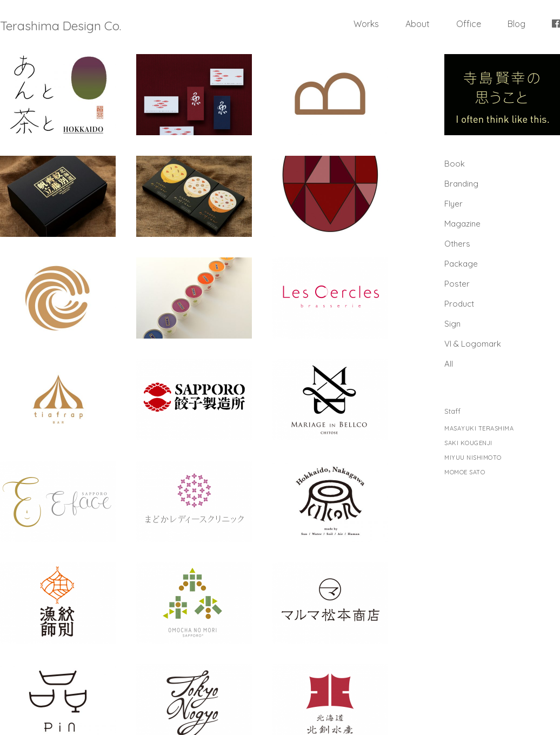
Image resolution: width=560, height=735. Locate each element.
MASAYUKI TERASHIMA (479, 429)
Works (366, 24)
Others (457, 244)
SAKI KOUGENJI (468, 443)
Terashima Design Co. (61, 26)
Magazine (462, 224)
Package (461, 264)
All (449, 364)
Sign (452, 324)
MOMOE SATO (465, 472)
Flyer (454, 204)
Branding (461, 184)
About (418, 24)
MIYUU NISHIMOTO (473, 458)
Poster (457, 284)
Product (459, 304)
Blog (516, 24)
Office (469, 24)
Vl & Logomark (473, 344)
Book (455, 164)
